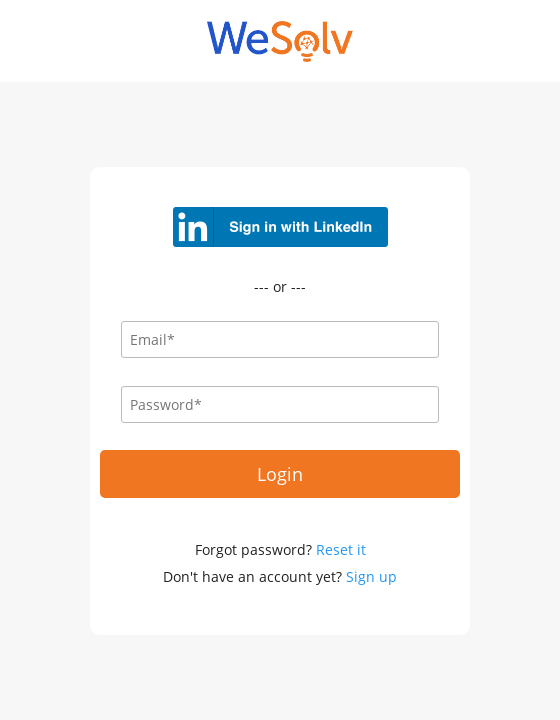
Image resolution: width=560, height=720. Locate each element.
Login (280, 474)
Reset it (341, 549)
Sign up (371, 576)
